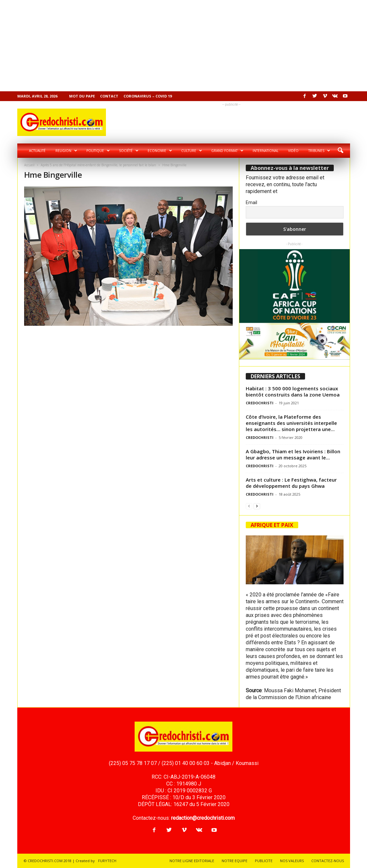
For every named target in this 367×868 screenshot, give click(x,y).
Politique (98, 151)
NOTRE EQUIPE (235, 861)
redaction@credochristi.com (203, 818)
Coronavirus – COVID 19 (148, 96)
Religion (66, 151)
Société (129, 151)
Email (251, 202)
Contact (109, 96)
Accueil (29, 165)
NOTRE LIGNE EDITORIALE (192, 861)
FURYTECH (107, 861)
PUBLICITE (264, 861)
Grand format (227, 151)
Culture (192, 151)
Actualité (37, 151)
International (265, 151)
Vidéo (293, 151)
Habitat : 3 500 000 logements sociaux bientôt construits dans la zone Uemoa (293, 391)
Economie (160, 151)
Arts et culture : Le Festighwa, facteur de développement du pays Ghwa (291, 483)
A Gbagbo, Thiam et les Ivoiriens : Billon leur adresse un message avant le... (293, 454)
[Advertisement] (183, 46)
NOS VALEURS (292, 861)
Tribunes (319, 151)
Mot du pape (82, 96)
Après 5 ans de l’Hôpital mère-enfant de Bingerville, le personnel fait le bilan (98, 165)
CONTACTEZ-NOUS (328, 861)
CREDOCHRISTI (260, 403)
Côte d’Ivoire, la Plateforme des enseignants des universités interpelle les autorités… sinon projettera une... (291, 423)
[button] (340, 151)
